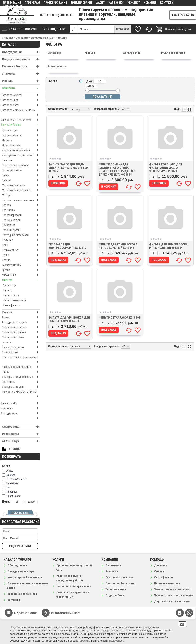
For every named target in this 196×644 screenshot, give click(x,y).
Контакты (167, 3)
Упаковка (21, 74)
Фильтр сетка (11, 295)
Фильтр (7, 290)
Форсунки (21, 312)
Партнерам (32, 3)
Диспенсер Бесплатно (120, 583)
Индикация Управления (21, 150)
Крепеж (21, 180)
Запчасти (21, 88)
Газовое (21, 342)
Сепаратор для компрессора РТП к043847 (67, 246)
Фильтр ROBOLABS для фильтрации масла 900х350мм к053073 (166, 168)
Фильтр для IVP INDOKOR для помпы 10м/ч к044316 (69, 319)
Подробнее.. (116, 641)
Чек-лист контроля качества (174, 595)
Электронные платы (21, 332)
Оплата (159, 571)
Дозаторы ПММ (21, 145)
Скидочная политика (119, 577)
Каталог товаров (19, 29)
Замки (21, 372)
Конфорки (20, 408)
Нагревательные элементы (21, 200)
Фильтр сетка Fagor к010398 (120, 318)
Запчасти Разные (20, 125)
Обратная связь (27, 613)
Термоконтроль (21, 265)
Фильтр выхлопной (14, 300)
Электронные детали (21, 327)
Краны (21, 175)
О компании (113, 565)
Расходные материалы (21, 235)
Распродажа (21, 434)
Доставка (161, 565)
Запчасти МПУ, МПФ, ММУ (20, 120)
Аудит (100, 3)
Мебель (21, 81)
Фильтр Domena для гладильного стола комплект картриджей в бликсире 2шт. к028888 (117, 169)
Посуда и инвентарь (21, 59)
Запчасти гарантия (21, 347)
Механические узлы (21, 185)
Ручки (21, 255)
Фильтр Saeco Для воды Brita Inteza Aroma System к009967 (68, 168)
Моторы (21, 195)
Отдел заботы (115, 595)
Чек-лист (134, 3)
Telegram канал (116, 589)
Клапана (21, 160)
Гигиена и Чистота (21, 67)
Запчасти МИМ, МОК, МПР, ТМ (20, 113)
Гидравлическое (21, 135)
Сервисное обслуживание (74, 586)
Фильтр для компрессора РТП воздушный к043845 (118, 246)
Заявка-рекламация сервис (173, 589)
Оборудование (21, 52)
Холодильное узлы (21, 387)
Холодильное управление (21, 377)
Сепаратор (9, 285)
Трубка (21, 270)
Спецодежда (21, 427)
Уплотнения (21, 275)
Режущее (21, 240)
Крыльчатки (21, 382)
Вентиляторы (21, 130)
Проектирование (55, 3)
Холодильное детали (21, 322)
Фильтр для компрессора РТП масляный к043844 (168, 246)
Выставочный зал (65, 613)
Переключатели (21, 220)
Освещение (21, 210)
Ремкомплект (21, 250)
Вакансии (112, 571)
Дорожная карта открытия (172, 601)
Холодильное (20, 413)
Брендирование (81, 3)
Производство (53, 29)
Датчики (21, 140)
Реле (21, 245)
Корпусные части (21, 170)
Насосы (21, 205)
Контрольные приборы (21, 165)
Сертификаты (163, 577)
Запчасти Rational (20, 95)
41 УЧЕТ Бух (21, 441)
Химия (21, 317)
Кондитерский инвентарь (25, 577)
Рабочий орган (21, 230)
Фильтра (21, 280)
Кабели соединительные (21, 367)
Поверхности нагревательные (21, 360)
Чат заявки (116, 3)
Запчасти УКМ (20, 403)
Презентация (12, 3)
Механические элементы (21, 190)
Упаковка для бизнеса (22, 594)
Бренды (15, 449)
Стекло (21, 260)
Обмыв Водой (21, 352)
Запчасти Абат (20, 105)
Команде (150, 3)
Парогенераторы (21, 215)
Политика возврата (167, 583)
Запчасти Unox (20, 100)
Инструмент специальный (21, 155)
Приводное (21, 225)
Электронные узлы (21, 337)
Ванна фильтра (12, 305)
